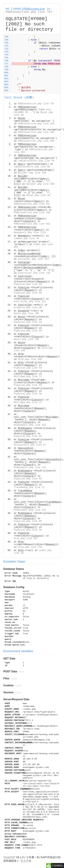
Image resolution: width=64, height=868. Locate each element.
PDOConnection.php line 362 (36, 132)
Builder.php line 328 (32, 173)
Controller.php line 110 (34, 273)
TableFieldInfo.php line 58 (36, 161)
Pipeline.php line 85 (28, 436)
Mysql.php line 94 (38, 195)
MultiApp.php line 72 (28, 402)
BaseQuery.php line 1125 (30, 232)
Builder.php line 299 (40, 184)
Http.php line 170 (30, 547)
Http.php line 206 (30, 359)
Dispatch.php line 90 (28, 307)
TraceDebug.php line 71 (29, 487)
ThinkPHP (9, 857)
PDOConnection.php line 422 (36, 124)
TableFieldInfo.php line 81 (32, 167)
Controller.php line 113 (30, 302)
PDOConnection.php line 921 (32, 204)
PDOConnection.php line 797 (29, 12)
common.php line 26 (26, 238)
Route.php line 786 (26, 339)
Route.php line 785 (26, 313)
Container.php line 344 (33, 259)
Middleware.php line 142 (30, 425)
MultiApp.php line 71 (28, 377)
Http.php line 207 (26, 538)
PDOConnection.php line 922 (32, 224)
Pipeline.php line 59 (28, 284)
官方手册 (26, 861)
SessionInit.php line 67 (30, 445)
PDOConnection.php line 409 (36, 141)
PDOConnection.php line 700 (32, 213)
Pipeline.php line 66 (28, 293)
